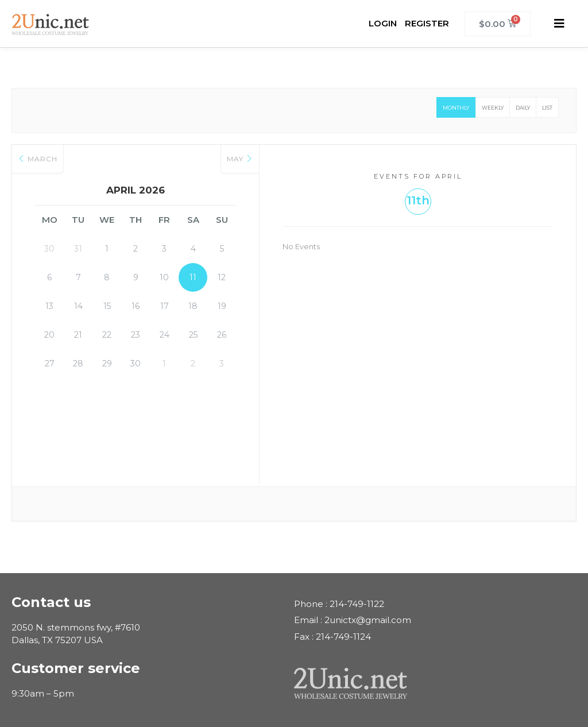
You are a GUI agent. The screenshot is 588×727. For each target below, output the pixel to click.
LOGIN (383, 23)
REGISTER (427, 23)
